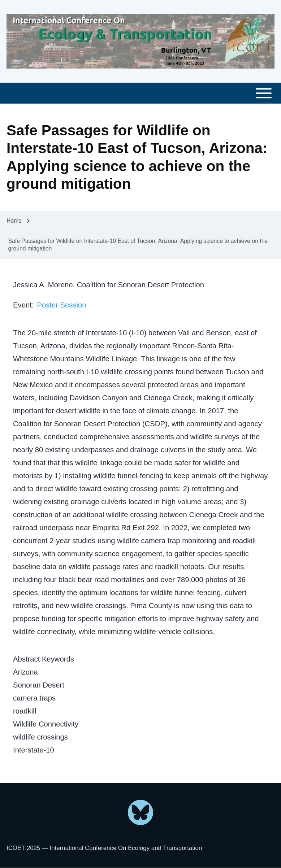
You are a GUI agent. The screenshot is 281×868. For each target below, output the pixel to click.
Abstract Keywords (44, 659)
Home (14, 221)
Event (22, 305)
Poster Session (61, 305)
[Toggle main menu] (140, 93)
